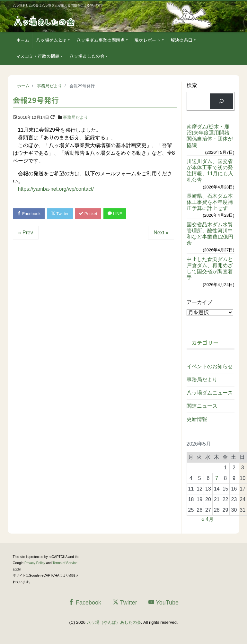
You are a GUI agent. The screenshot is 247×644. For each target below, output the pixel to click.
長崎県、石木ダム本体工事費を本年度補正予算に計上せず (210, 202)
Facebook (29, 214)
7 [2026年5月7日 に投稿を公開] (217, 478)
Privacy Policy (35, 563)
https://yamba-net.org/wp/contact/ (56, 189)
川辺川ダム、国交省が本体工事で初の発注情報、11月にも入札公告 (210, 171)
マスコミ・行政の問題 (38, 56)
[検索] (221, 101)
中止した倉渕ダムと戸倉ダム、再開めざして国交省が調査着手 (210, 269)
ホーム (23, 40)
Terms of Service (65, 563)
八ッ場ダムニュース (210, 393)
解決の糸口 (181, 40)
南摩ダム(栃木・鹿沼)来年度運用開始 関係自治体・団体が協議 (211, 136)
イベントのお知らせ (210, 366)
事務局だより (75, 117)
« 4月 (207, 519)
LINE (115, 214)
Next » (161, 233)
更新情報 (197, 419)
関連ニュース (202, 406)
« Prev (26, 233)
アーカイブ (199, 302)
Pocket (88, 214)
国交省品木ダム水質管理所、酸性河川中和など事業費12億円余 (210, 234)
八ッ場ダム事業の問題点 (101, 40)
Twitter (60, 214)
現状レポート (148, 40)
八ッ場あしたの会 (87, 56)
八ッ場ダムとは (51, 40)
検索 (192, 85)
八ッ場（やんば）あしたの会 (114, 622)
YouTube (163, 602)
